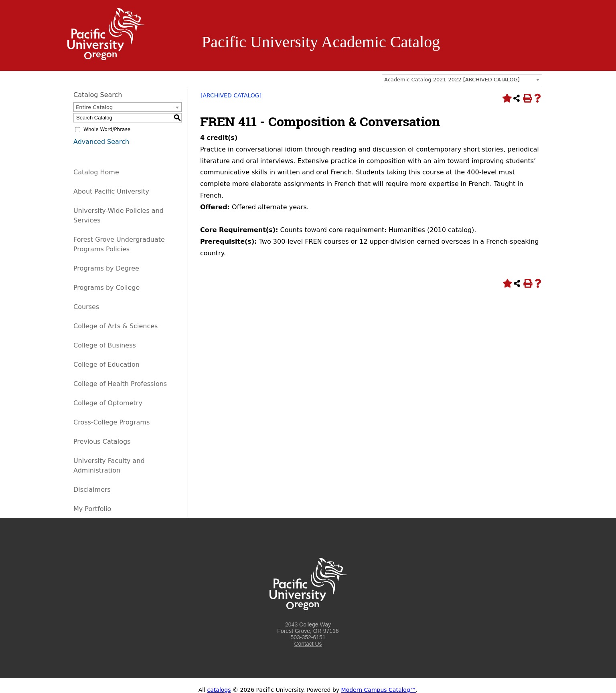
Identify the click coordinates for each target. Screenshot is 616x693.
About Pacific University (111, 191)
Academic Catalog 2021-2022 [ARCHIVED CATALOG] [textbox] (452, 80)
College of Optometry (108, 403)
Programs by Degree (106, 268)
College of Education (106, 365)
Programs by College (106, 288)
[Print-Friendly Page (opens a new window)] (527, 98)
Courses (86, 307)
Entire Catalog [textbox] (94, 107)
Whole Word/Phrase (107, 129)
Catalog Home (96, 172)
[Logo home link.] (106, 58)
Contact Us (308, 644)
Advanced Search (101, 142)
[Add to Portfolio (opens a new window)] (506, 98)
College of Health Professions (120, 384)
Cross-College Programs (111, 422)
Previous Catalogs (102, 441)
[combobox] (462, 79)
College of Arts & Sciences (115, 326)
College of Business (105, 345)
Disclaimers (92, 490)
